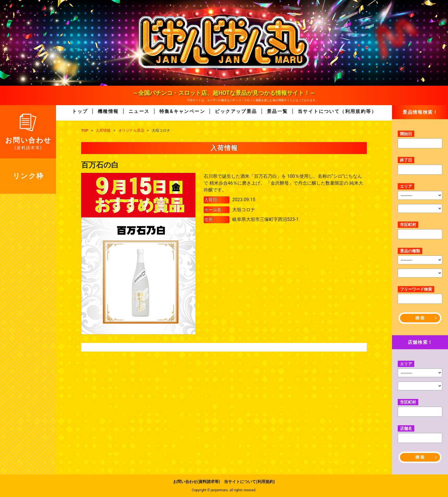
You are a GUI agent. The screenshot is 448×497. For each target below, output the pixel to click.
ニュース (139, 111)
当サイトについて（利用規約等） (337, 111)
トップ (80, 111)
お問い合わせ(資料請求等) (197, 482)
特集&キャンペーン (182, 111)
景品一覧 (277, 111)
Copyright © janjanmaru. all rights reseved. (224, 490)
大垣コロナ (244, 210)
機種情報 (108, 111)
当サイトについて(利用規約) (249, 482)
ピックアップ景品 (236, 111)
